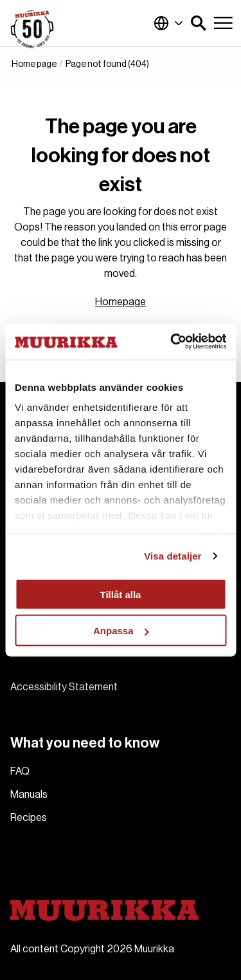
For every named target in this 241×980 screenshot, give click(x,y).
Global (168, 23)
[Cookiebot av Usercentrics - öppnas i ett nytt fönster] (172, 342)
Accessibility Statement (64, 687)
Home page (34, 64)
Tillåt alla (121, 594)
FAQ (20, 771)
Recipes (29, 818)
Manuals (29, 795)
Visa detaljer (173, 556)
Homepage (121, 302)
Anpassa (121, 631)
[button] (199, 23)
